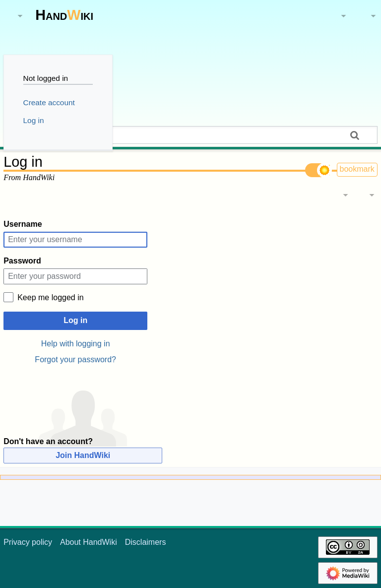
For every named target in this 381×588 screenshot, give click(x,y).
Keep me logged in (50, 297)
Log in (75, 320)
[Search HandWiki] (190, 135)
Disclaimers (146, 542)
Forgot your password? (75, 359)
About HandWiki (89, 542)
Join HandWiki (83, 455)
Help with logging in (76, 344)
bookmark (357, 169)
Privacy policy (28, 542)
